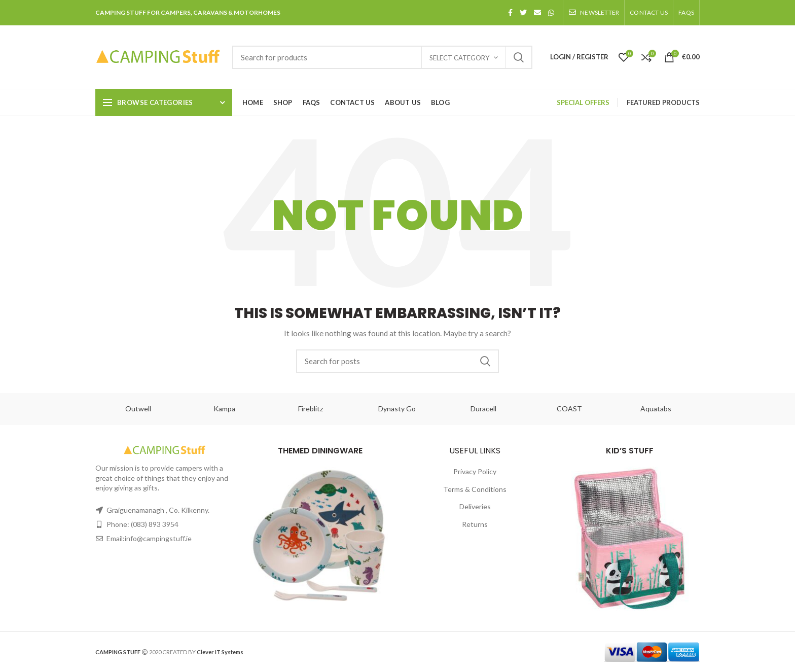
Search (519, 57)
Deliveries (475, 506)
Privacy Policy (475, 471)
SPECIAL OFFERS (583, 102)
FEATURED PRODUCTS (663, 102)
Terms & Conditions (475, 489)
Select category (459, 58)
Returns (475, 524)
